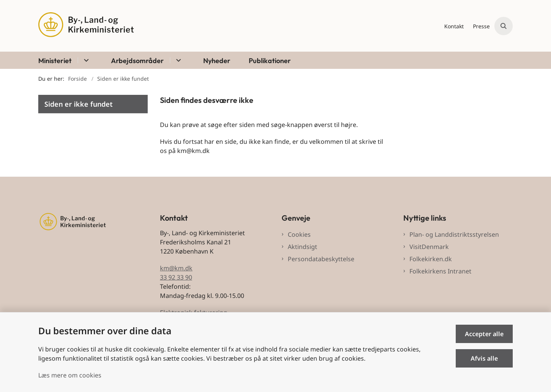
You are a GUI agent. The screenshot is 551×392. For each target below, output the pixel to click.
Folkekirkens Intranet (440, 271)
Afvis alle (484, 358)
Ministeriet (55, 61)
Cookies (299, 234)
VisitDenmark (429, 247)
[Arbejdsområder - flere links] (177, 60)
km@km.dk (176, 268)
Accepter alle (484, 334)
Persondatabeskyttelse (321, 259)
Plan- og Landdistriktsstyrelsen (454, 234)
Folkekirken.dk (431, 259)
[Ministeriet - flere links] (85, 60)
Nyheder (217, 61)
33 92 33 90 (176, 277)
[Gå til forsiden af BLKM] (86, 26)
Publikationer (270, 61)
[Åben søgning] (504, 26)
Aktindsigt (302, 247)
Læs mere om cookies (70, 375)
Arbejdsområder (137, 61)
